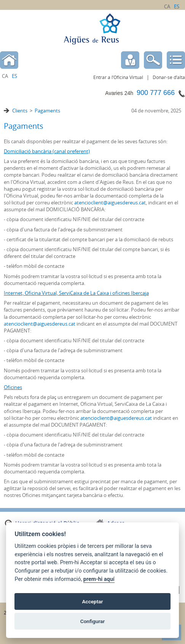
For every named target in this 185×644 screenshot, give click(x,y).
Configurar (92, 621)
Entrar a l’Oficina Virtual (118, 77)
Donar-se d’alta (169, 77)
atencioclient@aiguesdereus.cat (110, 203)
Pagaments (47, 111)
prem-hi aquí (99, 579)
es (177, 6)
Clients (20, 111)
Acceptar (93, 601)
